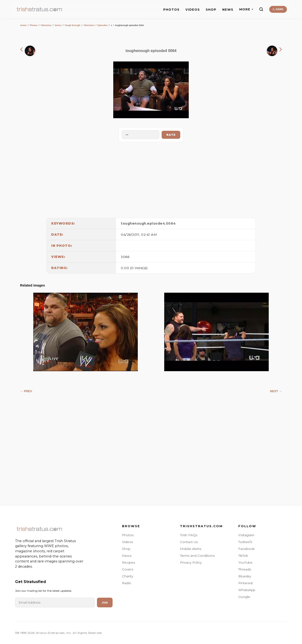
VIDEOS (193, 10)
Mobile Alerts (191, 549)
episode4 (156, 223)
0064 (171, 223)
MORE (246, 9)
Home (23, 25)
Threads (245, 569)
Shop (126, 549)
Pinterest (246, 583)
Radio (127, 583)
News (127, 556)
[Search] (261, 9)
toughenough (134, 223)
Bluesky (245, 576)
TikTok (243, 556)
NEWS (228, 10)
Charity (128, 576)
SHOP (211, 10)
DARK (278, 9)
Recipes (128, 562)
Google (244, 597)
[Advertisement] (151, 179)
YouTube (245, 562)
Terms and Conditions (197, 556)
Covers (128, 569)
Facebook (246, 549)
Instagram (246, 535)
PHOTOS (171, 10)
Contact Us (189, 542)
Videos (127, 542)
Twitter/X (245, 542)
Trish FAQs (189, 535)
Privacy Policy (191, 562)
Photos (34, 25)
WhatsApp (247, 590)
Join (105, 603)
